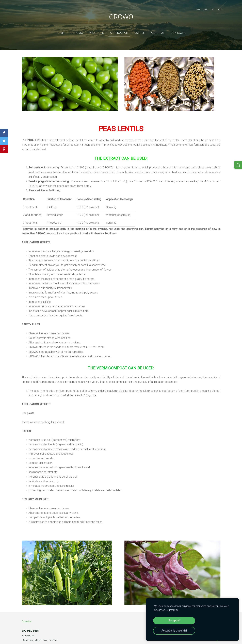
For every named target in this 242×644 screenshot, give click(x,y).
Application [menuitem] (119, 28)
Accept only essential (174, 631)
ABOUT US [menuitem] (158, 28)
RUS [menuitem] (217, 8)
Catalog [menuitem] (77, 28)
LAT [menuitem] (209, 8)
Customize (173, 610)
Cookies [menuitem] (27, 616)
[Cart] (239, 164)
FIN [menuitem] (202, 8)
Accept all (174, 620)
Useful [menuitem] (140, 28)
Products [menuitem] (96, 28)
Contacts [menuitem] (178, 28)
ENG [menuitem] (194, 8)
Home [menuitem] (61, 28)
